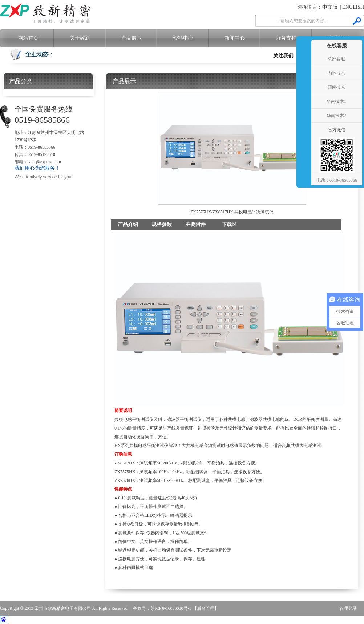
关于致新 (80, 38)
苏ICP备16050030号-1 (171, 608)
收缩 (303, 102)
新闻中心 (235, 38)
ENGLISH (353, 7)
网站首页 (28, 38)
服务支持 (286, 38)
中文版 (330, 7)
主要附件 (195, 224)
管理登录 (348, 608)
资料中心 (183, 38)
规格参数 (162, 224)
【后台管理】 (206, 608)
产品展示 (132, 38)
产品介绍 (128, 224)
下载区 (229, 224)
